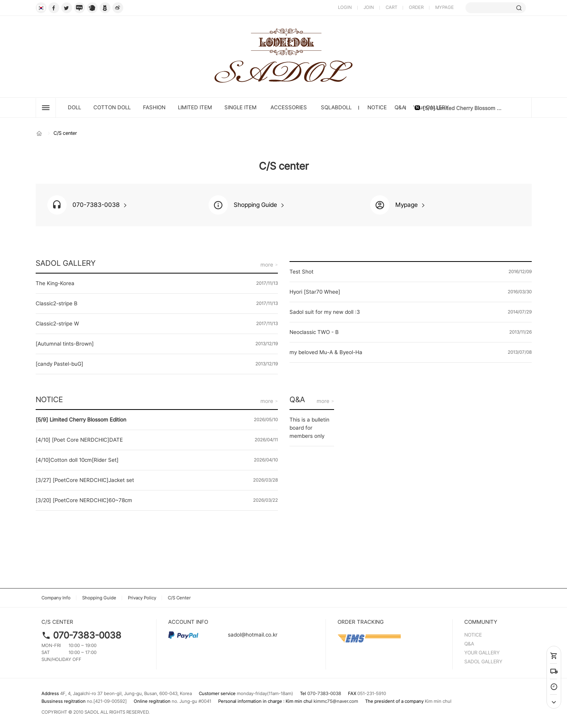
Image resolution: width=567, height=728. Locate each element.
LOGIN (345, 7)
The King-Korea (55, 283)
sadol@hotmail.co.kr (223, 635)
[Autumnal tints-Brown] (65, 344)
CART (391, 7)
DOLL (74, 107)
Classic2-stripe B (57, 303)
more (267, 265)
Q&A (400, 107)
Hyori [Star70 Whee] (315, 292)
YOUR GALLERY (482, 653)
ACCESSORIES (289, 107)
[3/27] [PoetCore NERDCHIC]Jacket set (85, 480)
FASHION (154, 107)
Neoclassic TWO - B (314, 332)
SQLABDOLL (336, 107)
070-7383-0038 (87, 635)
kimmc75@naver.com (336, 701)
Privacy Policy (142, 598)
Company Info (56, 598)
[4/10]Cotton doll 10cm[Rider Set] (77, 460)
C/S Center (179, 598)
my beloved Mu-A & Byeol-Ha (326, 352)
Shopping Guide (99, 598)
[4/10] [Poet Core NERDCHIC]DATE (79, 440)
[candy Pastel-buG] (59, 364)
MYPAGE (445, 7)
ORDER (416, 7)
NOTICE (377, 107)
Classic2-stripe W (57, 324)
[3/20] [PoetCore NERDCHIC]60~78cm (84, 500)
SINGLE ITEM (240, 107)
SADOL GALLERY (66, 263)
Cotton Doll (112, 107)
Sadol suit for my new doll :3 (325, 312)
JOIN (369, 7)
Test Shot (302, 272)
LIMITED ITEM (195, 107)
